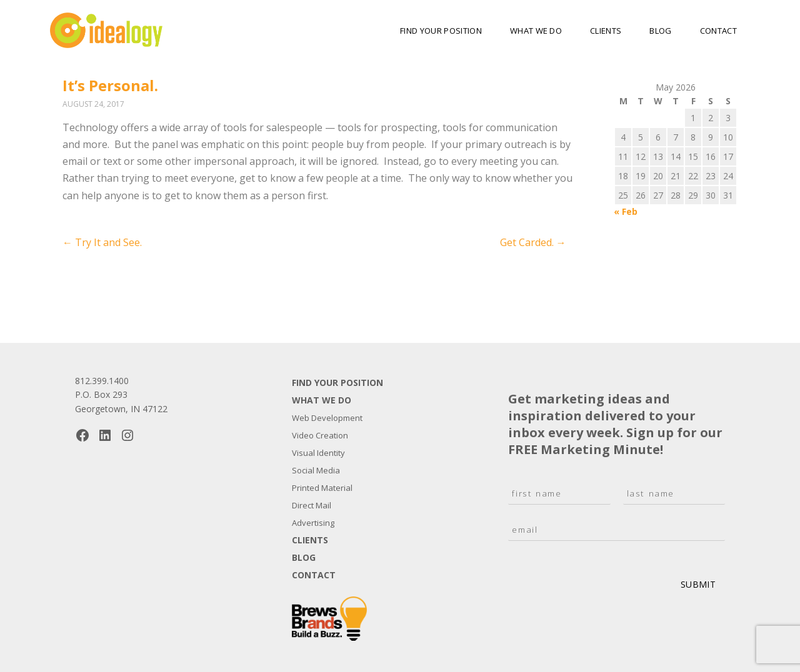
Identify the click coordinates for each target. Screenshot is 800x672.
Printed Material (322, 488)
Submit (698, 584)
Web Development (327, 418)
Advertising (313, 523)
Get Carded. (533, 242)
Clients (606, 31)
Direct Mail (312, 505)
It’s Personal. (110, 85)
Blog (660, 31)
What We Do (536, 31)
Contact (718, 31)
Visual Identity (318, 453)
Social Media (316, 470)
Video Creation (320, 435)
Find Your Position (441, 31)
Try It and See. (102, 242)
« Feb (626, 211)
